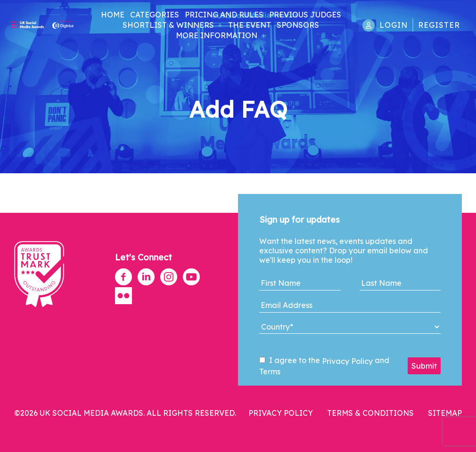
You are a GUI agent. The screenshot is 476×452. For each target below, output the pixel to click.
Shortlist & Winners (168, 25)
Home (113, 15)
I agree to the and (324, 366)
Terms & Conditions (370, 413)
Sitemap (445, 413)
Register (439, 25)
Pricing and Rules (224, 15)
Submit (424, 366)
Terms (270, 371)
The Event (250, 25)
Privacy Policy (347, 361)
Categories (155, 15)
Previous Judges (305, 15)
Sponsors (298, 25)
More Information (217, 35)
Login (394, 25)
